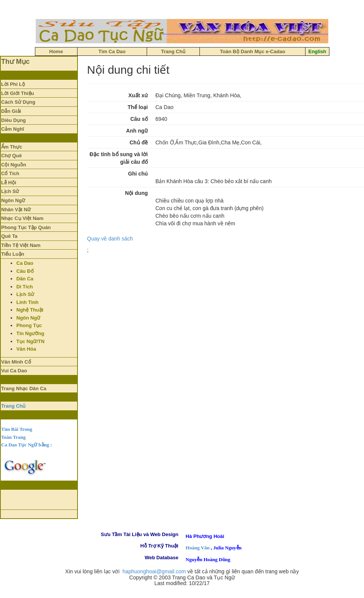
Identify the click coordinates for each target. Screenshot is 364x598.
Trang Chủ (13, 406)
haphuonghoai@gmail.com (154, 571)
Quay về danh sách (110, 239)
